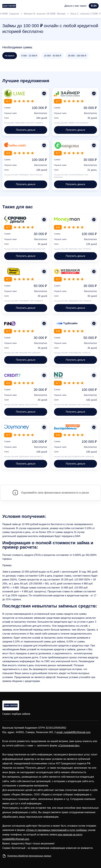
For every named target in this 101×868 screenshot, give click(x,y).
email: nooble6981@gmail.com (74, 732)
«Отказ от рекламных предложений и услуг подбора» (56, 830)
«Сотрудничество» (69, 746)
